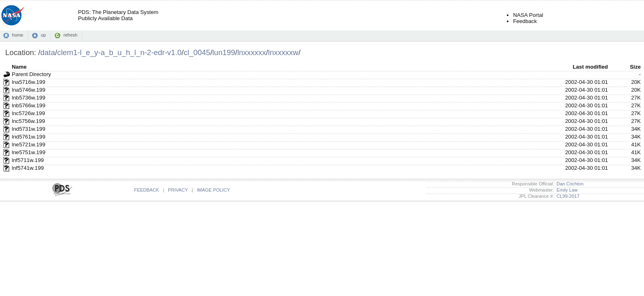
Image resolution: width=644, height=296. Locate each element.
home (17, 35)
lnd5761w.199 (29, 137)
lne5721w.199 (29, 145)
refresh (70, 35)
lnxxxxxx (252, 52)
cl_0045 (197, 52)
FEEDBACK (147, 190)
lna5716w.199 (29, 82)
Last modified (590, 67)
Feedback (525, 21)
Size (635, 67)
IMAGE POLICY (213, 190)
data (48, 52)
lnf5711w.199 (28, 160)
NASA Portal (528, 15)
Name (19, 67)
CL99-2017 (567, 196)
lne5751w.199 (29, 152)
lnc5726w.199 (29, 113)
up (43, 35)
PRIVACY (178, 190)
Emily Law (566, 190)
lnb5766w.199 (29, 105)
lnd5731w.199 (29, 129)
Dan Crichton (569, 184)
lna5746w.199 (29, 90)
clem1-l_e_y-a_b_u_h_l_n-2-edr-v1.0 (119, 52)
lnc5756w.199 (29, 121)
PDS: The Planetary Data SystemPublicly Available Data (118, 15)
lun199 (224, 52)
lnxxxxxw (283, 52)
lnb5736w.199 (29, 98)
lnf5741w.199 (28, 168)
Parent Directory (31, 74)
